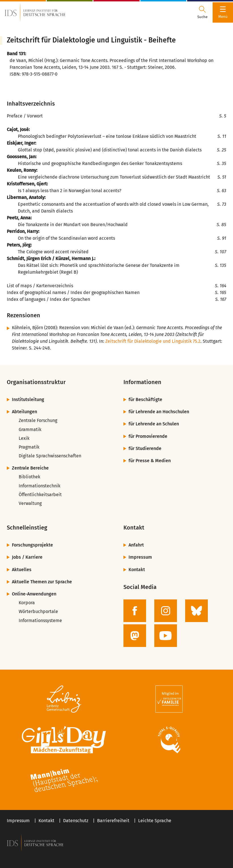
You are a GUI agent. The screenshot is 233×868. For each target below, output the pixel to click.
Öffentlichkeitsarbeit (40, 495)
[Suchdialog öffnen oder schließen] (202, 12)
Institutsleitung (28, 399)
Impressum (140, 557)
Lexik (24, 438)
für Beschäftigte (145, 399)
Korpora (27, 603)
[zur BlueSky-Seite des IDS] (196, 611)
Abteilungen (24, 412)
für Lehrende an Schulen (154, 424)
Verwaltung (30, 503)
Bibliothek (29, 477)
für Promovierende (148, 436)
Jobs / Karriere (27, 557)
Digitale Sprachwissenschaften (50, 456)
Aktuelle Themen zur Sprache (42, 582)
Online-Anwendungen (34, 594)
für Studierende (145, 448)
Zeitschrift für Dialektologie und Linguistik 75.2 (153, 341)
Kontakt (137, 570)
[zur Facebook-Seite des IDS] (135, 611)
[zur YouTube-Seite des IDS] (166, 636)
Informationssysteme (40, 621)
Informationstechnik (39, 486)
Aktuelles (22, 570)
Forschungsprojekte (32, 545)
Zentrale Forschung (38, 420)
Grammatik (30, 429)
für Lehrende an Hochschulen (159, 412)
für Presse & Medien (150, 461)
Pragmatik (29, 447)
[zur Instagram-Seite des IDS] (166, 611)
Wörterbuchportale (38, 611)
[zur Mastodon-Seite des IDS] (135, 636)
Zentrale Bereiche (30, 468)
